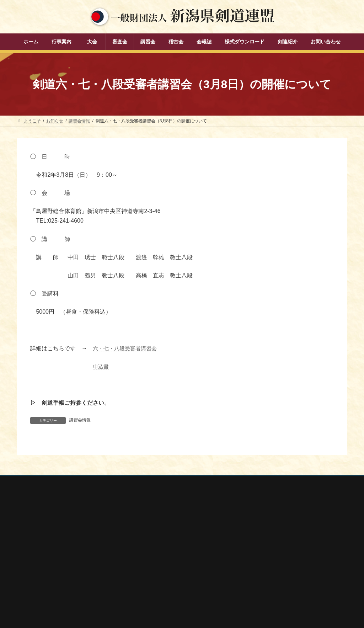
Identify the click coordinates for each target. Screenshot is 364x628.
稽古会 (141, 573)
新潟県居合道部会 (268, 564)
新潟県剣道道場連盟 (270, 554)
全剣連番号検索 (266, 526)
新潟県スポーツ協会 (270, 545)
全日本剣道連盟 (266, 535)
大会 (139, 536)
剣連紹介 (143, 597)
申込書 (101, 366)
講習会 (141, 560)
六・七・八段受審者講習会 (127, 348)
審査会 (141, 548)
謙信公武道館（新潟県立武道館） (283, 582)
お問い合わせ (85, 482)
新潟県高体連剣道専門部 (274, 573)
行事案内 (143, 523)
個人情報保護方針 (41, 482)
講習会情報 (80, 420)
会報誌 (141, 585)
